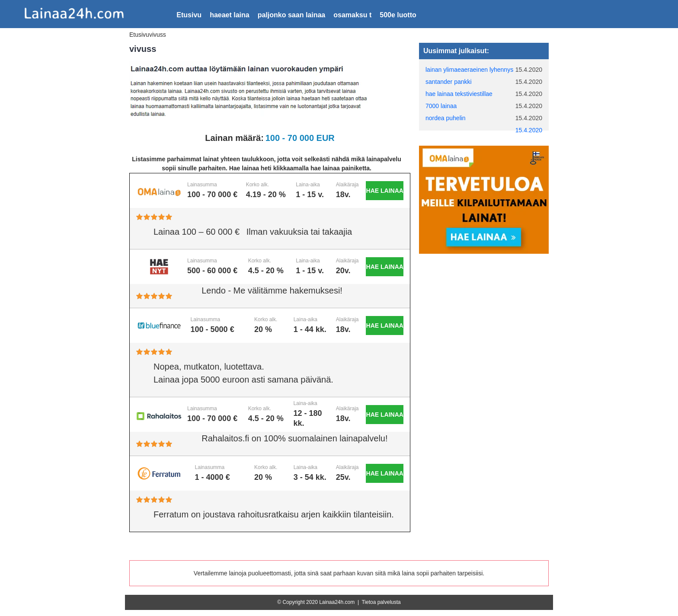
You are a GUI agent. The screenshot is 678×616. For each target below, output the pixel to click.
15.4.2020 (529, 130)
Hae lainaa (385, 191)
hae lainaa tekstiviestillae (459, 94)
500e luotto (398, 15)
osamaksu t (352, 15)
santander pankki (449, 82)
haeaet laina (230, 15)
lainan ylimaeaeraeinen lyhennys (469, 70)
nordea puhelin (446, 118)
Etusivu (189, 15)
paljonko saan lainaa (292, 15)
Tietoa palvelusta (381, 602)
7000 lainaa (441, 106)
